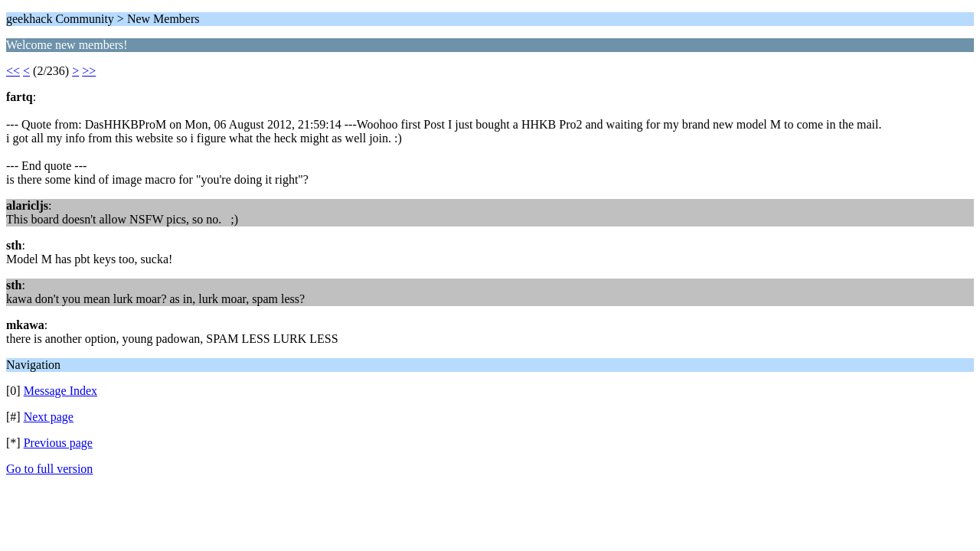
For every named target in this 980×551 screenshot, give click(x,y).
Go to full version (49, 469)
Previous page (58, 443)
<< (13, 71)
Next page (49, 417)
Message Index (60, 391)
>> (89, 71)
